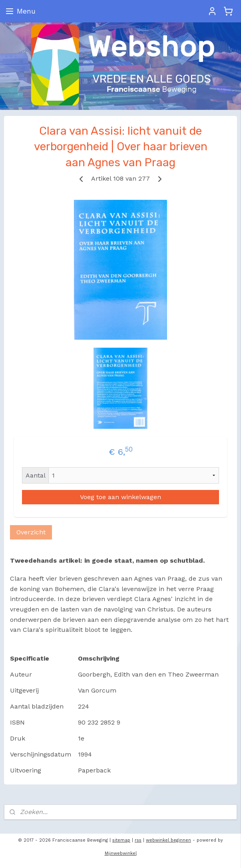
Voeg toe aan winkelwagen (120, 497)
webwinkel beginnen (168, 840)
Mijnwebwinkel (121, 853)
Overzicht (31, 532)
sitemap (121, 840)
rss (138, 840)
